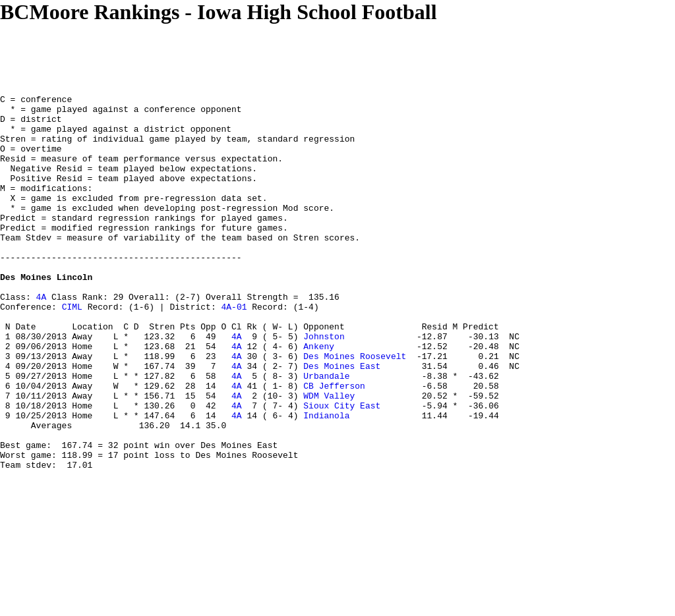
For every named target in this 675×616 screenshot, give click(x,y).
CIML (72, 350)
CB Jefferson (334, 445)
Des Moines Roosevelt (355, 409)
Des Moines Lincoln (46, 314)
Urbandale (326, 433)
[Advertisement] (240, 54)
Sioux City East (342, 468)
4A (42, 338)
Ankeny (319, 397)
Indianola (326, 480)
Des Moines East (342, 421)
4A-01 (234, 350)
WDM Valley (329, 457)
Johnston (324, 385)
